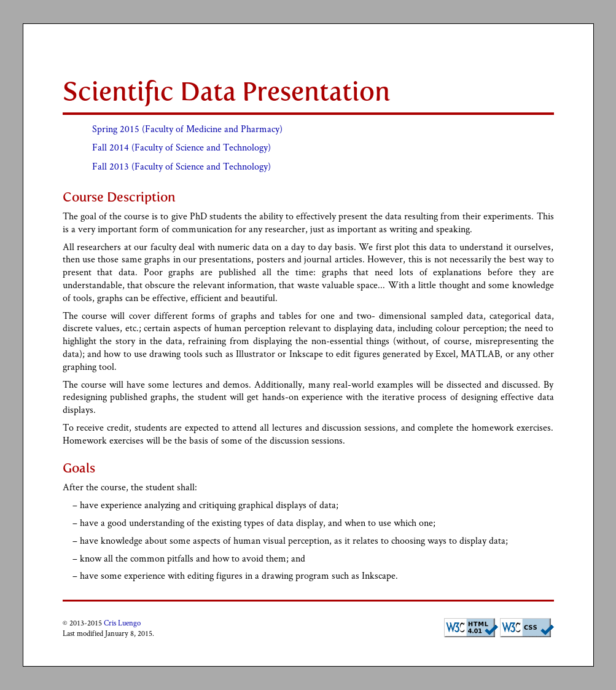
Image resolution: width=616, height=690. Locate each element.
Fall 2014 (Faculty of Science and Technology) (181, 147)
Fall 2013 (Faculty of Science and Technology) (181, 166)
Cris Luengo (122, 623)
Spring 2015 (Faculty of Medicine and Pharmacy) (187, 129)
